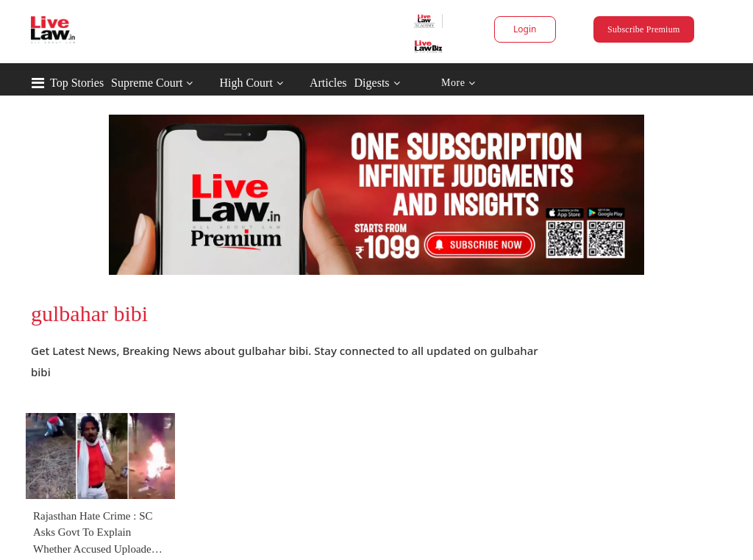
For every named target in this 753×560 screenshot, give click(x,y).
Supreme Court (147, 83)
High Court (246, 83)
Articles (328, 83)
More (458, 83)
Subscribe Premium (643, 29)
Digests (372, 83)
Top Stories (77, 83)
